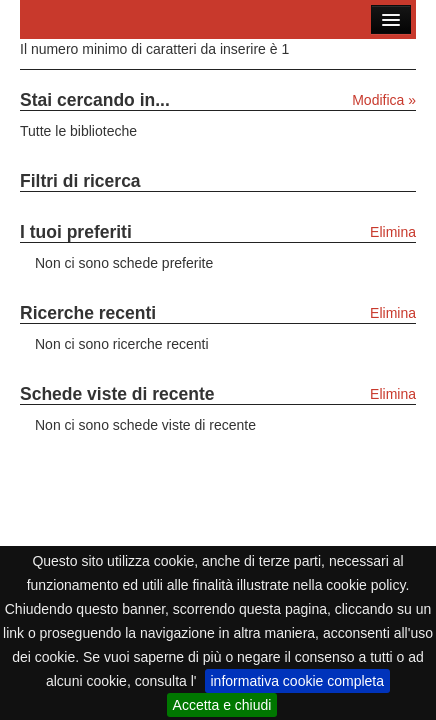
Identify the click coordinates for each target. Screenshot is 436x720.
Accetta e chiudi (222, 705)
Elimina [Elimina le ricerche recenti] (393, 313)
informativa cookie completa (298, 681)
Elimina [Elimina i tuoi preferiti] (393, 232)
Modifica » (384, 100)
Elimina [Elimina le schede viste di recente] (393, 394)
